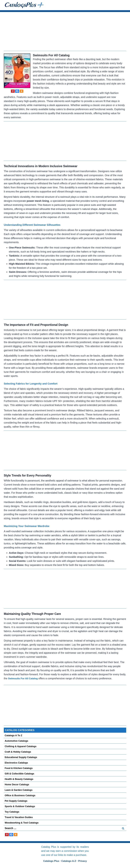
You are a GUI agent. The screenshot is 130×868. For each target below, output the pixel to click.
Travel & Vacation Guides (19, 817)
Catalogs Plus (51, 861)
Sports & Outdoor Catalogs (20, 806)
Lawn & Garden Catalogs (19, 790)
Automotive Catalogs (17, 741)
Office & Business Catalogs (20, 795)
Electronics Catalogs (17, 763)
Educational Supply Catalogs (21, 757)
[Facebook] (17, 91)
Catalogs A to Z (14, 735)
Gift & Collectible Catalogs (20, 774)
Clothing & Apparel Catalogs (21, 746)
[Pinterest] (13, 91)
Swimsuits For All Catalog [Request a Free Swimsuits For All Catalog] (52, 55)
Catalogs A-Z (69, 861)
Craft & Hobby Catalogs (18, 752)
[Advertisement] (65, 33)
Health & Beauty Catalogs (19, 779)
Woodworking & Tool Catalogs (22, 823)
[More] (21, 91)
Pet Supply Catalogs (16, 801)
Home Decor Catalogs (17, 784)
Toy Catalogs (12, 812)
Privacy (83, 861)
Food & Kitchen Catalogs (19, 768)
